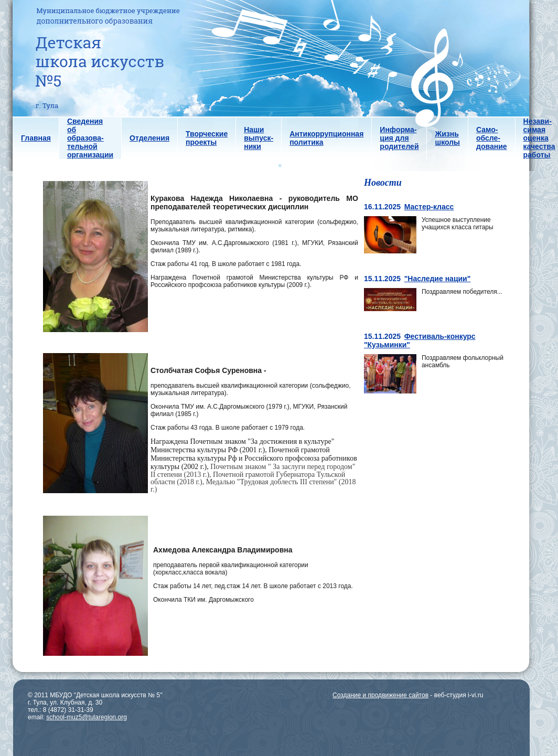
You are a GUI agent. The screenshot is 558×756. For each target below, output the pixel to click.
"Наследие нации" (438, 279)
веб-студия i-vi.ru (459, 695)
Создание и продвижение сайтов (380, 695)
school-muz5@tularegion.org (87, 717)
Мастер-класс (429, 207)
